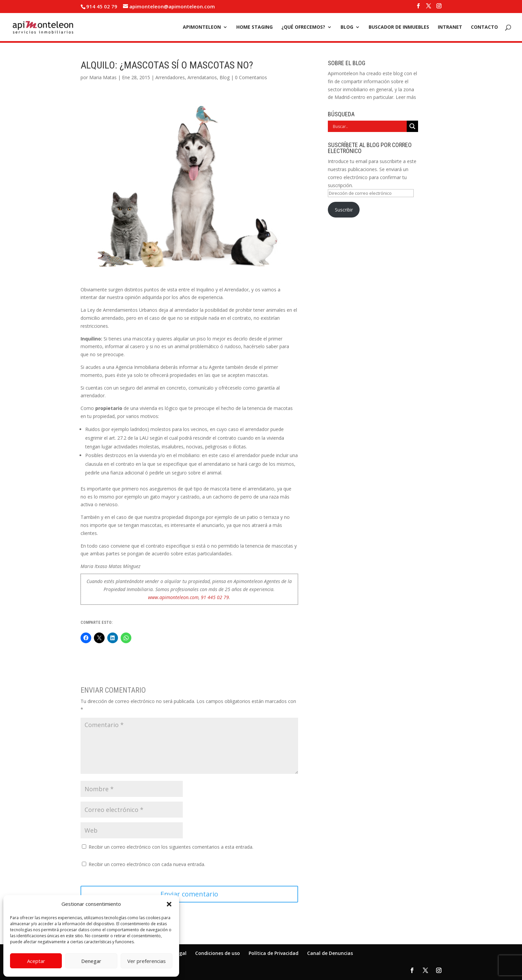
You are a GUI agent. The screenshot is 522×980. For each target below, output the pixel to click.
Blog (347, 27)
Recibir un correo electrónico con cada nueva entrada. (147, 864)
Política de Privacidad (274, 953)
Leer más (406, 97)
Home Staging (254, 27)
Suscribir (344, 210)
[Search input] (369, 126)
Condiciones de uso (218, 953)
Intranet (450, 27)
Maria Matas (103, 77)
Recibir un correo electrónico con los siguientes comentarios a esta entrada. (171, 847)
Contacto (484, 27)
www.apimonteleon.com (173, 597)
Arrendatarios (202, 77)
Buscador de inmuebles (399, 27)
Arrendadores (170, 77)
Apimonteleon (202, 27)
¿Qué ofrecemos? (303, 27)
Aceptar (36, 961)
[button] (169, 904)
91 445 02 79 (215, 597)
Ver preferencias (147, 961)
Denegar (91, 961)
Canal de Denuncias (330, 953)
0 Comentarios (251, 77)
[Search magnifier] (412, 126)
